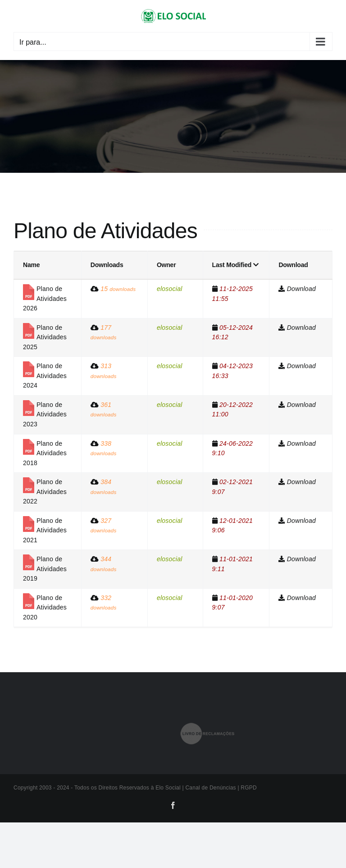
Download (301, 289)
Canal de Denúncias (211, 788)
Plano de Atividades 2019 (45, 569)
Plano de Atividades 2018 (45, 453)
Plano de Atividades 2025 (45, 337)
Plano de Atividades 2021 (45, 530)
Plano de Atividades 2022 (45, 492)
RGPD (249, 788)
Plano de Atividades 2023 (45, 414)
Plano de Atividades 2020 (45, 607)
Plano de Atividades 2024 (45, 376)
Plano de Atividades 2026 (45, 298)
